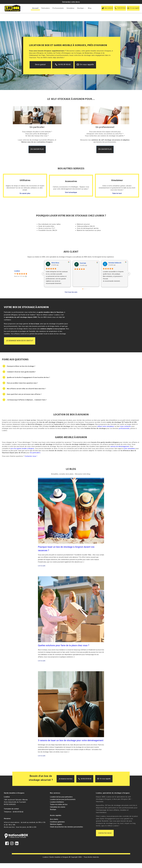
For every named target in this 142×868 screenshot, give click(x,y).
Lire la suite (42, 566)
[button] (107, 8)
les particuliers (35, 453)
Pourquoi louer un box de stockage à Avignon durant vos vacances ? (66, 549)
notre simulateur (129, 449)
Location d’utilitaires (57, 802)
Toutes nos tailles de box (59, 804)
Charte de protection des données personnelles (66, 827)
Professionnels (58, 8)
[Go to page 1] (84, 289)
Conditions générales (57, 822)
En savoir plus (37, 149)
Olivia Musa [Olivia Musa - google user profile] (55, 263)
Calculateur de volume (58, 807)
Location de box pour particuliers (61, 797)
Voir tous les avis (71, 292)
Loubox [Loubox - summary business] (17, 271)
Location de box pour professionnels (63, 799)
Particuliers (46, 8)
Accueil (35, 8)
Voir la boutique (71, 192)
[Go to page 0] (83, 289)
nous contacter (126, 426)
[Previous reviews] (43, 274)
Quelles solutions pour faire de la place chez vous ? (64, 645)
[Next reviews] (128, 274)
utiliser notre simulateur (106, 426)
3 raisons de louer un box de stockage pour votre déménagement (71, 740)
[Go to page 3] (88, 289)
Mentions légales (56, 824)
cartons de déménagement (120, 446)
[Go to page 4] (89, 289)
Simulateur (71, 8)
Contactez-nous (105, 833)
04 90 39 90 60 (18, 812)
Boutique (81, 8)
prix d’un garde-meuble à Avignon (22, 449)
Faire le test (117, 193)
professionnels (124, 428)
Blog (90, 8)
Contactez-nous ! (31, 456)
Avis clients (54, 819)
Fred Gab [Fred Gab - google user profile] (83, 263)
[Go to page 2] (86, 289)
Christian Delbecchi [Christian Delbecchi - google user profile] (115, 263)
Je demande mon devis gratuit (20, 341)
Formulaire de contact (11, 809)
